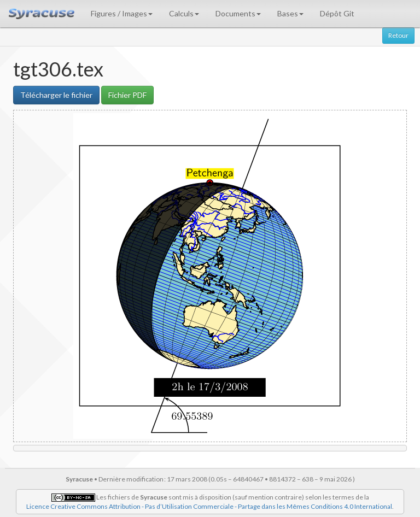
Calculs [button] (184, 13)
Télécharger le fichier (56, 95)
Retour (398, 35)
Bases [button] (290, 13)
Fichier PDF (127, 95)
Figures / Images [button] (122, 13)
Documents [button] (238, 13)
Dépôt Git (337, 13)
